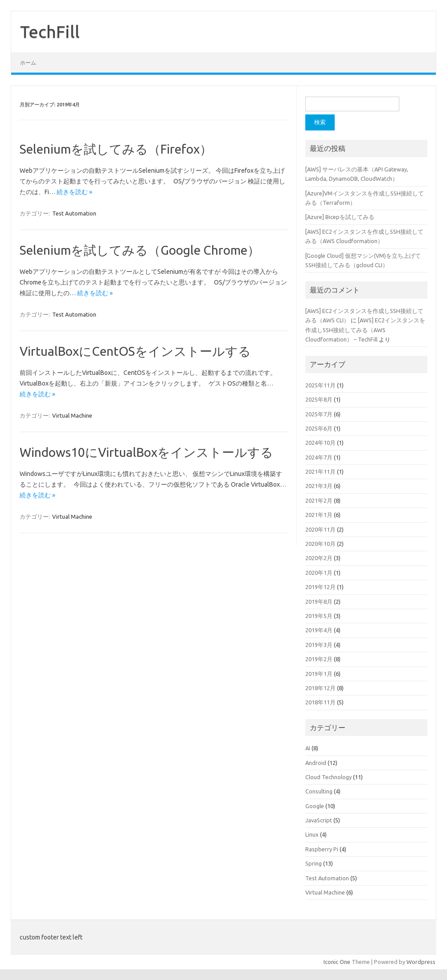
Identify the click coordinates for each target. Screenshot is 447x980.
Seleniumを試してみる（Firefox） (116, 149)
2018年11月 (320, 702)
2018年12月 (320, 688)
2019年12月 (320, 587)
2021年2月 (319, 500)
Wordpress (421, 962)
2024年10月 (320, 443)
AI (308, 748)
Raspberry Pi (322, 849)
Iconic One (337, 962)
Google (315, 806)
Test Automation (74, 213)
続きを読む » (74, 192)
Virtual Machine (72, 415)
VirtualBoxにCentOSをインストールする (135, 351)
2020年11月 (320, 529)
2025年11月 (320, 385)
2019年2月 (319, 659)
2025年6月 (319, 428)
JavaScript (319, 820)
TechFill (50, 32)
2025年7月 (319, 414)
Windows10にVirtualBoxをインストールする (146, 452)
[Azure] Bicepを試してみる (340, 217)
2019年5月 (319, 616)
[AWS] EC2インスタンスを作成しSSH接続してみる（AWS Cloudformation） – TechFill (365, 330)
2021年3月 (319, 486)
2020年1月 (319, 573)
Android (316, 763)
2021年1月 (319, 515)
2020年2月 (319, 558)
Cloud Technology (328, 777)
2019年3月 (319, 645)
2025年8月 (319, 399)
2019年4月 (319, 630)
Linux (312, 834)
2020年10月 (320, 544)
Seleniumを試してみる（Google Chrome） (140, 250)
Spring (314, 863)
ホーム (28, 63)
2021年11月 (320, 472)
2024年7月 (319, 457)
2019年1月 (319, 674)
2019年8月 (319, 602)
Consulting (319, 791)
